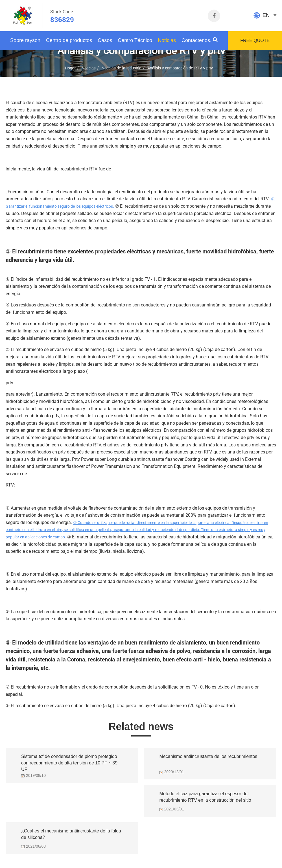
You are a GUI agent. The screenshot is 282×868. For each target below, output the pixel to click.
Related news (141, 726)
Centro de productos (69, 40)
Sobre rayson (25, 40)
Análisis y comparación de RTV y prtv (180, 68)
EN (266, 15)
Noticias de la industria (122, 68)
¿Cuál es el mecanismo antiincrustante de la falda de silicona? (71, 834)
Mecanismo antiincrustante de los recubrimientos (208, 756)
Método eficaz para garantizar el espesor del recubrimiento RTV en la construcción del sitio (205, 797)
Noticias (167, 40)
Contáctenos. (196, 40)
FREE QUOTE (255, 40)
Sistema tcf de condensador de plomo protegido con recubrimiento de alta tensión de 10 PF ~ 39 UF (69, 761)
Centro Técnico (135, 40)
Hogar (70, 68)
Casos (105, 40)
